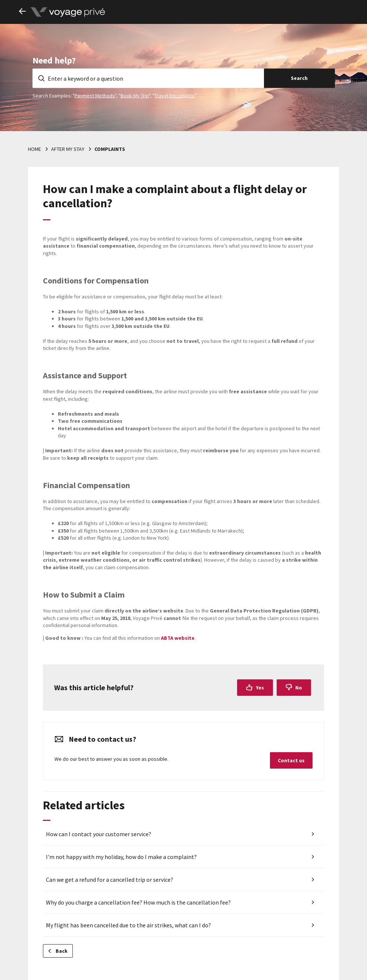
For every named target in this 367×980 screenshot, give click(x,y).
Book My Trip (135, 95)
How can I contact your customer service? (99, 834)
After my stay (68, 149)
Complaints (110, 149)
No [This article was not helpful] (299, 688)
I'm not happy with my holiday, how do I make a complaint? (121, 857)
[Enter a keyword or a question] (148, 78)
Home (35, 149)
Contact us (291, 760)
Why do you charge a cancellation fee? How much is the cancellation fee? (138, 902)
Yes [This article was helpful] (260, 688)
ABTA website (178, 638)
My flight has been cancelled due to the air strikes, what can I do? (128, 925)
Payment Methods (95, 95)
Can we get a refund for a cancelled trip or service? (110, 880)
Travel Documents (175, 95)
